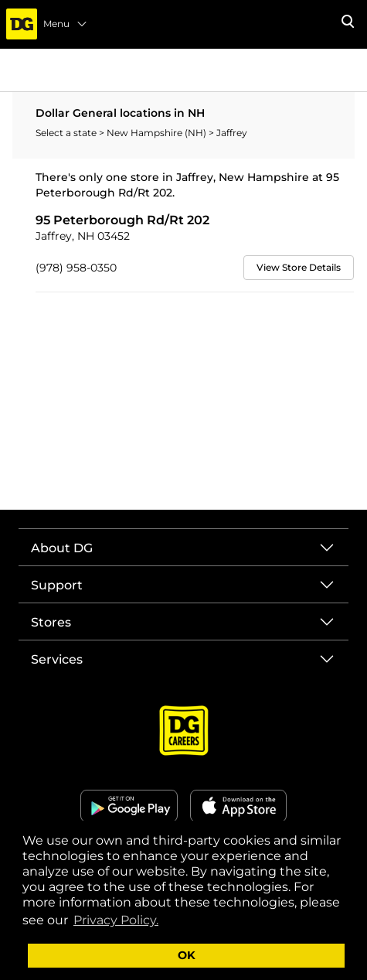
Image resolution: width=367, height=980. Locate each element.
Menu (66, 24)
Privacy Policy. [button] (116, 920)
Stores (51, 622)
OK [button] (187, 955)
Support (57, 585)
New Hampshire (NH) (158, 133)
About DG (62, 548)
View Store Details (299, 267)
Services (57, 659)
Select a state (67, 133)
